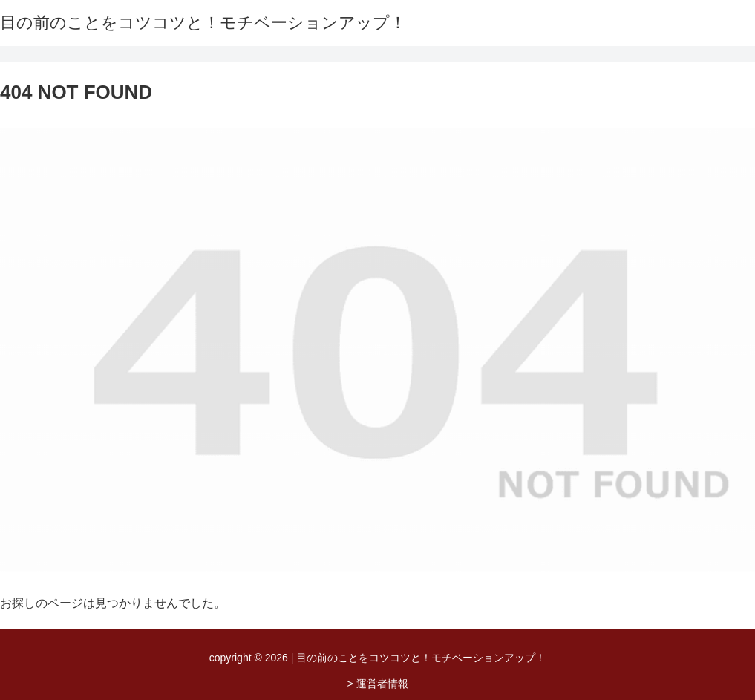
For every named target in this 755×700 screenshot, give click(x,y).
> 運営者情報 (377, 684)
